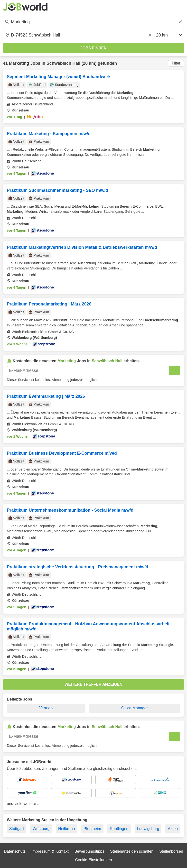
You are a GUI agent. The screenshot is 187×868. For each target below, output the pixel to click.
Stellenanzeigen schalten (132, 851)
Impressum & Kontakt (50, 851)
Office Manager (135, 708)
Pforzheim (92, 829)
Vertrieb (46, 708)
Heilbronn (66, 829)
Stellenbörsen (171, 851)
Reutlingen (119, 829)
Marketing (19, 63)
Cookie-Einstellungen (93, 860)
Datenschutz (15, 851)
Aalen (173, 829)
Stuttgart (17, 829)
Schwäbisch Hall (63, 63)
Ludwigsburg (148, 829)
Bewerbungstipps (89, 851)
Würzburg (41, 829)
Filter (176, 63)
